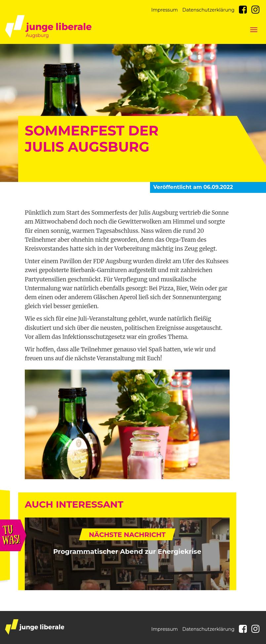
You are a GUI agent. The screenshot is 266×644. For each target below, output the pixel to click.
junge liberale (35, 627)
